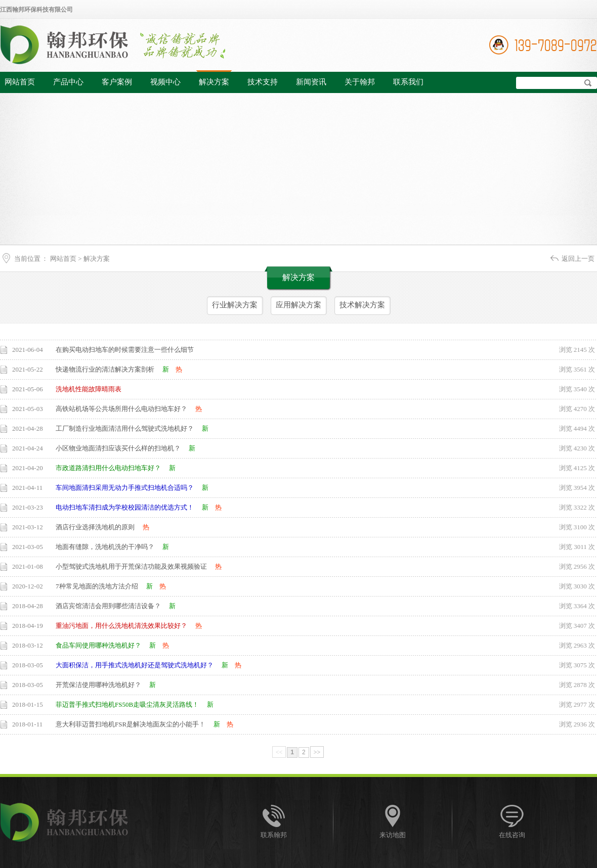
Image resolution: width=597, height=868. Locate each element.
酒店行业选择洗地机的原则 (95, 527)
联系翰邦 (274, 835)
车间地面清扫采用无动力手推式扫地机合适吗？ (125, 488)
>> (317, 752)
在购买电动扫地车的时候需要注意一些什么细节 (125, 350)
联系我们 (408, 82)
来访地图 (393, 835)
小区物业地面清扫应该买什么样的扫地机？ (118, 448)
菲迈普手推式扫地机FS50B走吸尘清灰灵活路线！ (127, 704)
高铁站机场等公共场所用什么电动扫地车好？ (121, 409)
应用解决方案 (298, 305)
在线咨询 (512, 835)
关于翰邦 (360, 82)
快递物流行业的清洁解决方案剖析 (105, 369)
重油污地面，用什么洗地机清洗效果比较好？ (121, 626)
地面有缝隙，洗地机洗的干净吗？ (105, 547)
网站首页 (20, 82)
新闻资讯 (311, 82)
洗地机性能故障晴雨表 (89, 389)
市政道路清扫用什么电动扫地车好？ (108, 468)
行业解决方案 (235, 305)
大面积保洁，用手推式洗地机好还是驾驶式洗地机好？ (135, 665)
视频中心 (165, 82)
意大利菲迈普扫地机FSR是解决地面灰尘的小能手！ (131, 724)
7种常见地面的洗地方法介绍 (97, 586)
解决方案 (214, 82)
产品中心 (68, 82)
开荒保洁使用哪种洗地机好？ (98, 685)
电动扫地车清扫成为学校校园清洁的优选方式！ (125, 507)
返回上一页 (578, 259)
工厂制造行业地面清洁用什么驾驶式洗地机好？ (125, 428)
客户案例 (117, 82)
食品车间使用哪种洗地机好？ (98, 645)
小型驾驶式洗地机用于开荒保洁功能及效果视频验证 (131, 566)
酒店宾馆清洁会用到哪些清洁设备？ (108, 606)
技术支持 (263, 82)
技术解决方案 (362, 305)
